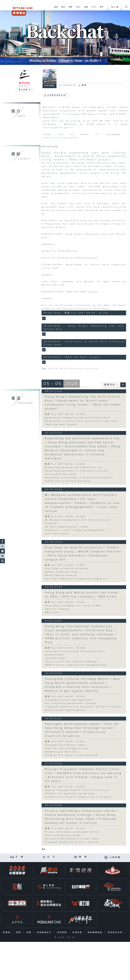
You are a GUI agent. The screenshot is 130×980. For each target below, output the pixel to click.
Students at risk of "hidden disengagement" (76, 530)
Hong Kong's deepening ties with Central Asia (77, 418)
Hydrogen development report (66, 745)
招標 (29, 932)
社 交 (51, 857)
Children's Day (55, 658)
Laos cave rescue (57, 534)
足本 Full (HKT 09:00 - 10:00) (65, 602)
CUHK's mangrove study (61, 572)
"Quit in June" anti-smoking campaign (71, 662)
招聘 (19, 932)
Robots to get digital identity (65, 710)
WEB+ (78, 8)
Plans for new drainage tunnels (67, 748)
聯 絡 (83, 857)
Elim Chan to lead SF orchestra (67, 569)
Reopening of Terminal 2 (62, 752)
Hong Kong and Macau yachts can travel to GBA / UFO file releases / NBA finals (82, 595)
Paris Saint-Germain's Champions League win (76, 579)
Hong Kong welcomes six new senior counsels (77, 471)
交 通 (20, 857)
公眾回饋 (115, 857)
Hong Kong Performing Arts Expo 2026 (72, 839)
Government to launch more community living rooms (81, 421)
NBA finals (52, 612)
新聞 (70, 8)
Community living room (83, 369)
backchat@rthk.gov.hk (58, 128)
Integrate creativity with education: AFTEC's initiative (83, 707)
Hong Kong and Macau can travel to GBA (73, 606)
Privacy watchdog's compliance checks (72, 832)
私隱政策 (78, 932)
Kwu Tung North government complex (71, 703)
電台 (62, 8)
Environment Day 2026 (61, 474)
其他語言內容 (116, 932)
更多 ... (44, 850)
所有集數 (49, 86)
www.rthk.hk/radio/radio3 (61, 138)
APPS (93, 8)
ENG (113, 7)
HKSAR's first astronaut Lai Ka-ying (70, 794)
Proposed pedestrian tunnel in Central (72, 842)
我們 (101, 8)
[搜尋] (126, 6)
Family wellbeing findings (63, 835)
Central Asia (57, 369)
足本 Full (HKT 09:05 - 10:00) (65, 414)
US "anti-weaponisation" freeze (67, 527)
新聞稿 (7, 932)
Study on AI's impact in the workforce (72, 755)
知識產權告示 (45, 932)
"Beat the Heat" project (61, 424)
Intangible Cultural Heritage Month (69, 700)
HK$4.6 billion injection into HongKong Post (76, 665)
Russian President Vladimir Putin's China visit (77, 790)
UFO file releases (57, 609)
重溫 (85, 8)
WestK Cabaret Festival (61, 575)
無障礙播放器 (96, 932)
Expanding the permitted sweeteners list (73, 467)
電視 (55, 8)
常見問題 (63, 932)
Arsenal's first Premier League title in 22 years (78, 797)
